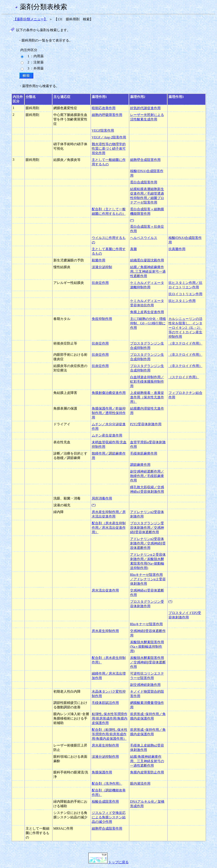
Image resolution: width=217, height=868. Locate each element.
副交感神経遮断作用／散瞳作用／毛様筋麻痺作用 (147, 476)
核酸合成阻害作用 (105, 802)
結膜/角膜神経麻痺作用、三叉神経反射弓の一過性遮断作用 (147, 761)
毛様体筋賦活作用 (105, 703)
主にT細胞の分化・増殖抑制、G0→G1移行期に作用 (148, 323)
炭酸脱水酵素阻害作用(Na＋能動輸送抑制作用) (147, 647)
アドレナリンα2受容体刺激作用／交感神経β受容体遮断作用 (148, 543)
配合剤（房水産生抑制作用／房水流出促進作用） (109, 528)
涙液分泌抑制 (102, 267)
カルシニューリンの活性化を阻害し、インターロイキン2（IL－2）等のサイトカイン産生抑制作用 (185, 328)
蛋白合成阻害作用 (144, 182)
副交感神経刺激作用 (145, 685)
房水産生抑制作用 (105, 631)
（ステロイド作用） (184, 377)
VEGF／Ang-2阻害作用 (109, 137)
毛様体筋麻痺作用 (144, 453)
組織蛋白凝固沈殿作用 (147, 260)
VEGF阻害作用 (103, 130)
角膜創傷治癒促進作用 (109, 393)
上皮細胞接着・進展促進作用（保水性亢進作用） (147, 397)
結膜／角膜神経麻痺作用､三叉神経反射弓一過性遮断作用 (148, 271)
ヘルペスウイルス (144, 238)
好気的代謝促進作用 (145, 108)
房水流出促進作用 (105, 590)
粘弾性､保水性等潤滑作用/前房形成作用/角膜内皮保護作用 (110, 718)
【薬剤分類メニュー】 (30, 19)
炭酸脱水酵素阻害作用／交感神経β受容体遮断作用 (148, 662)
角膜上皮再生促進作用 (147, 312)
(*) (132, 220)
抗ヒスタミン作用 (182, 301)
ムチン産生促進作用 (107, 435)
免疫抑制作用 (102, 319)
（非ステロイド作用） (185, 343)
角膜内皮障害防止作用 (147, 772)
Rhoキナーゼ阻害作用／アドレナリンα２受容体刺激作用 (148, 579)
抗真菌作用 (177, 249)
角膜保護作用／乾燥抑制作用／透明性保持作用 (109, 413)
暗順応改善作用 (104, 108)
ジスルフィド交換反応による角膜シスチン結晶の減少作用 (109, 817)
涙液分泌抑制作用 (105, 757)
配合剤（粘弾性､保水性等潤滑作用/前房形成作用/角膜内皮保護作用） (110, 734)
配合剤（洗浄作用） (107, 784)
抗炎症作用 (100, 283)
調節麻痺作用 (140, 465)
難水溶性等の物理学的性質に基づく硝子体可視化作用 (109, 149)
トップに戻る (108, 862)
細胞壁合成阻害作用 (145, 160)
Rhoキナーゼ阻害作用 (147, 624)
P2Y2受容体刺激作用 (146, 424)
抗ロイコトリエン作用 (185, 294)
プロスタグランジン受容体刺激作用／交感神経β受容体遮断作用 (147, 528)
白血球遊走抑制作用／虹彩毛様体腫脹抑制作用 (147, 382)
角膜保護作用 (102, 772)
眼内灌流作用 (140, 784)
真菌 (134, 249)
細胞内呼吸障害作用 (107, 115)
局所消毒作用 (102, 498)
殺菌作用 (99, 260)
